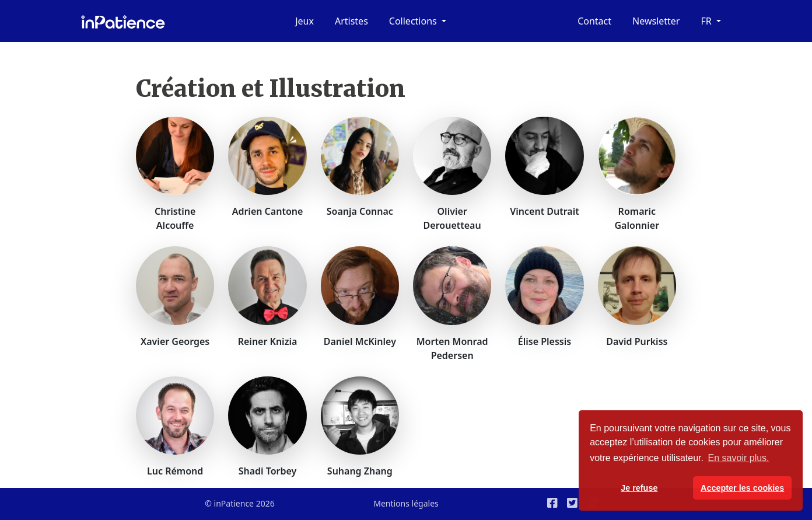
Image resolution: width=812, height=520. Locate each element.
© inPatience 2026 (239, 503)
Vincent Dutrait (545, 211)
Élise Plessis (545, 341)
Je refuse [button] (639, 488)
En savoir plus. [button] (739, 458)
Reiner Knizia (268, 341)
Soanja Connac (360, 211)
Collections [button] (414, 21)
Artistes (351, 21)
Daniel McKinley (360, 341)
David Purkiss (637, 341)
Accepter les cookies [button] (742, 488)
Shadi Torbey (268, 471)
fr (707, 21)
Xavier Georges (175, 341)
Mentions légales (406, 503)
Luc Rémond (175, 471)
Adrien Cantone (268, 211)
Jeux (304, 21)
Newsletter (656, 21)
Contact (594, 21)
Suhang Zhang (360, 471)
